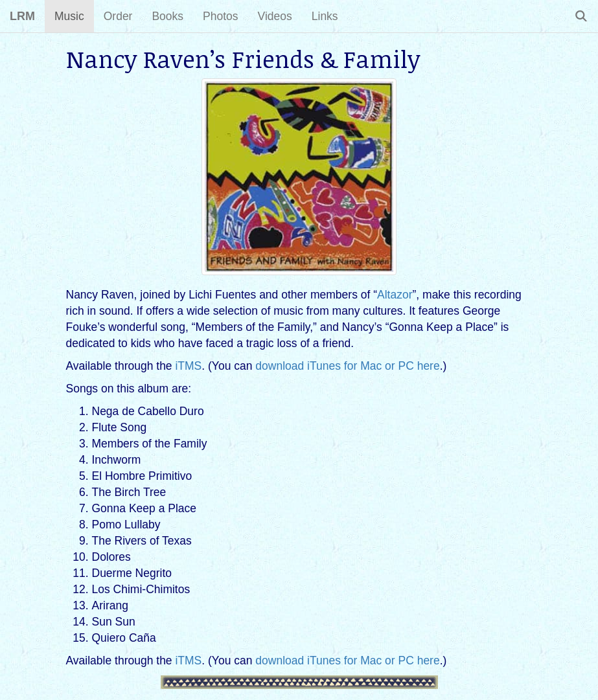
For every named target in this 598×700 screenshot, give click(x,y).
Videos (275, 16)
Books (167, 16)
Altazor (395, 295)
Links (325, 16)
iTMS (188, 366)
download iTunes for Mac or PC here (347, 366)
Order (118, 16)
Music (69, 16)
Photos (220, 16)
